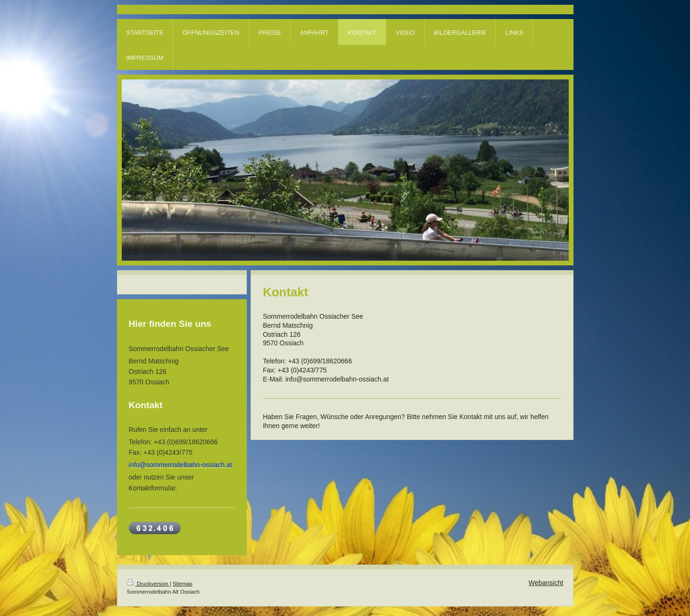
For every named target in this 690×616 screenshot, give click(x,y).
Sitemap (183, 584)
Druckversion (148, 584)
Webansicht (546, 583)
